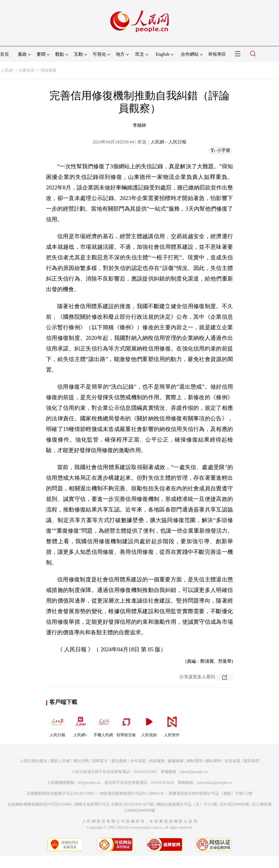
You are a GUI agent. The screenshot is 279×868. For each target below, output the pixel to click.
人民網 (7, 70)
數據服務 (176, 761)
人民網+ (80, 725)
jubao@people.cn (194, 772)
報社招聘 (81, 761)
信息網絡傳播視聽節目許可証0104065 (40, 804)
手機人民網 (103, 725)
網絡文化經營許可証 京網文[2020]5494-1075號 (114, 804)
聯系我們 (251, 761)
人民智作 (172, 725)
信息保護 (232, 761)
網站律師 (213, 761)
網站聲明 (195, 761)
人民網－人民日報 (169, 142)
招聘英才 (100, 761)
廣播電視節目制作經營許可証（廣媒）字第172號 (211, 793)
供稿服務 (157, 761)
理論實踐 (48, 70)
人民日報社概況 (33, 761)
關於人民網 (60, 761)
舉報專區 (217, 54)
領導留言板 (126, 725)
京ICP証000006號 (235, 804)
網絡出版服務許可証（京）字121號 (187, 804)
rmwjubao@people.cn (215, 783)
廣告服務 (119, 761)
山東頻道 (27, 70)
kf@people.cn (89, 783)
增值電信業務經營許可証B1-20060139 (132, 793)
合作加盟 (138, 761)
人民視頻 (149, 725)
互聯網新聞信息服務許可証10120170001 (61, 793)
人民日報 (57, 725)
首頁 (4, 54)
